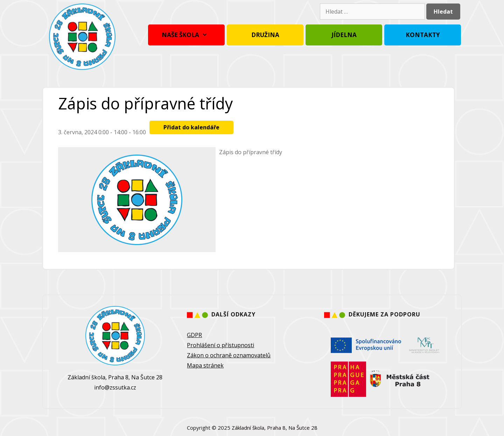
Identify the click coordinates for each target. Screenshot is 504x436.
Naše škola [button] (186, 35)
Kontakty (423, 35)
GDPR (194, 335)
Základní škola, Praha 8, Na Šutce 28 (275, 428)
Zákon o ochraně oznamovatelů (229, 355)
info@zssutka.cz (115, 387)
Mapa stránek (205, 365)
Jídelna (344, 35)
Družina (265, 35)
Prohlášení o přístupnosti (220, 345)
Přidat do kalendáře (191, 127)
